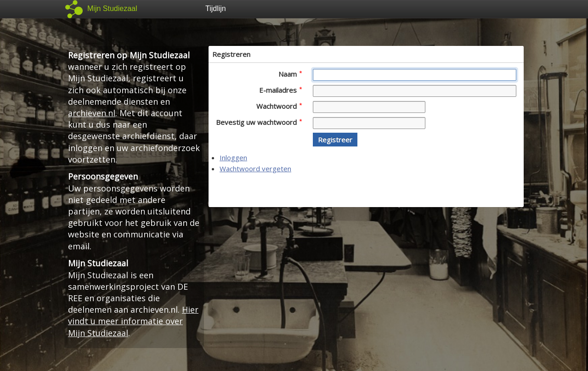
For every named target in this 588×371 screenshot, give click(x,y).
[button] (335, 140)
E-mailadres (280, 90)
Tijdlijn (216, 8)
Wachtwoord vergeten (255, 169)
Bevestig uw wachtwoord (259, 122)
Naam (290, 74)
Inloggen (233, 157)
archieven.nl (92, 113)
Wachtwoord (279, 106)
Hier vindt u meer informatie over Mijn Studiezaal (133, 321)
